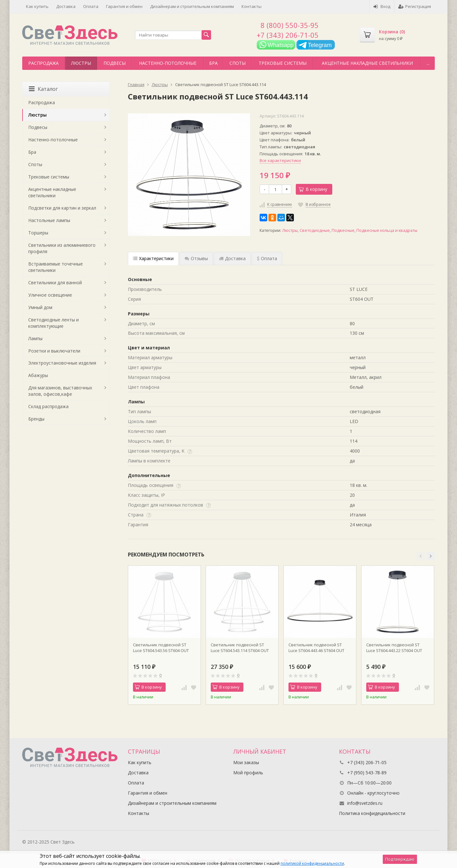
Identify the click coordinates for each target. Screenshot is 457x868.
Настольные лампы (49, 220)
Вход (382, 6)
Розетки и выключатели (54, 351)
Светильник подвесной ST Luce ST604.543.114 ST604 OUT (240, 648)
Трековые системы (283, 63)
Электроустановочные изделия (62, 363)
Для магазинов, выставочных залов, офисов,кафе (60, 391)
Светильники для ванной (55, 283)
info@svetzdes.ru (365, 803)
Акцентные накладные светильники (367, 63)
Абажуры (38, 375)
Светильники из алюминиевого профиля (62, 248)
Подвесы (115, 63)
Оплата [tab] (267, 258)
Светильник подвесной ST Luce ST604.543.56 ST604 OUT (161, 648)
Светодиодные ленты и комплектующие (53, 323)
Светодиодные (315, 230)
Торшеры (38, 233)
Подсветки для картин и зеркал (62, 208)
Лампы (35, 338)
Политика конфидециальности (372, 813)
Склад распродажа (48, 406)
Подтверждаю (400, 859)
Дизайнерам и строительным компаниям (192, 6)
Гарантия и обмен (124, 6)
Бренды (36, 419)
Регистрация (415, 6)
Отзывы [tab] (196, 258)
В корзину (313, 189)
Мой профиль (248, 773)
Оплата (91, 6)
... (428, 63)
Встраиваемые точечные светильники (56, 267)
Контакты (252, 6)
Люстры (81, 63)
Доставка (66, 6)
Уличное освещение (50, 295)
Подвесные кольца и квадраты (387, 230)
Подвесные (343, 230)
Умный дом (40, 307)
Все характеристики (280, 160)
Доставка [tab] (232, 258)
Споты (238, 63)
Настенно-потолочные (168, 63)
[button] (421, 556)
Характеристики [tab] (153, 258)
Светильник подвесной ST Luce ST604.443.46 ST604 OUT (316, 648)
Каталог (43, 89)
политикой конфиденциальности (312, 863)
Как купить (37, 6)
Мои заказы (246, 762)
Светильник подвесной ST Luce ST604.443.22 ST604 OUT (394, 648)
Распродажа (43, 63)
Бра (213, 63)
